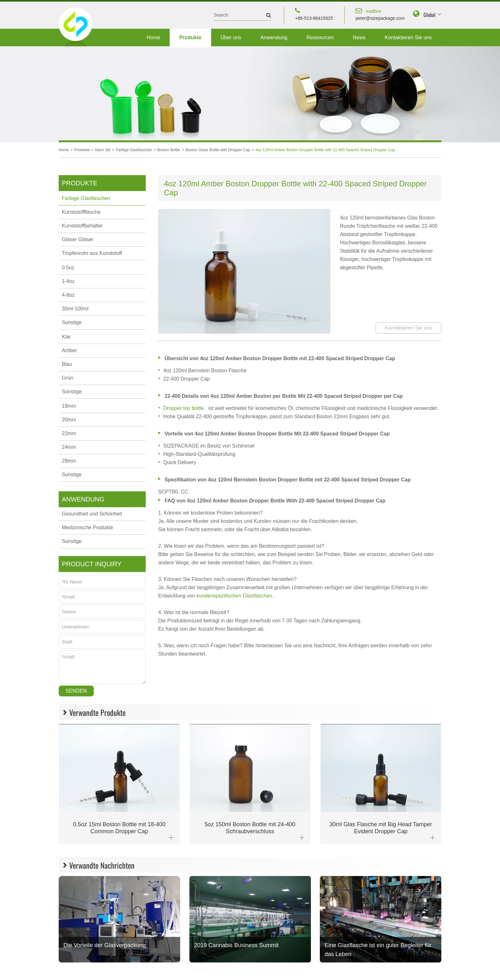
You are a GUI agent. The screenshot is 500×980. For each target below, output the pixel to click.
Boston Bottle (169, 150)
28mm (69, 461)
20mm (69, 420)
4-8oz (68, 295)
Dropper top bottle (184, 408)
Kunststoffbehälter (82, 226)
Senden (76, 691)
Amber (69, 350)
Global (430, 15)
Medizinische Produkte (88, 527)
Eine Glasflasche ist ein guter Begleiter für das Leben (378, 950)
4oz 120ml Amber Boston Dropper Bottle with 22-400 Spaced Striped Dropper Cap (325, 150)
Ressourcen (320, 37)
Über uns (231, 37)
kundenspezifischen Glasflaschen (235, 596)
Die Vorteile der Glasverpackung (105, 945)
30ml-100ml (75, 309)
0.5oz (68, 267)
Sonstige (72, 322)
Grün (68, 378)
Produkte (190, 37)
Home (153, 37)
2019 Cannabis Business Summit (236, 945)
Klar (66, 337)
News (359, 37)
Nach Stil (103, 150)
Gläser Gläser (78, 239)
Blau (67, 364)
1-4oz (68, 281)
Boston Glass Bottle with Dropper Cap (218, 150)
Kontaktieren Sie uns (408, 37)
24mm (69, 447)
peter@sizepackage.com (380, 14)
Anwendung (274, 37)
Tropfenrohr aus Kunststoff (92, 253)
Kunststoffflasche (81, 212)
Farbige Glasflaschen (134, 150)
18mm (69, 406)
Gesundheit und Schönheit (92, 514)
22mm (69, 433)
